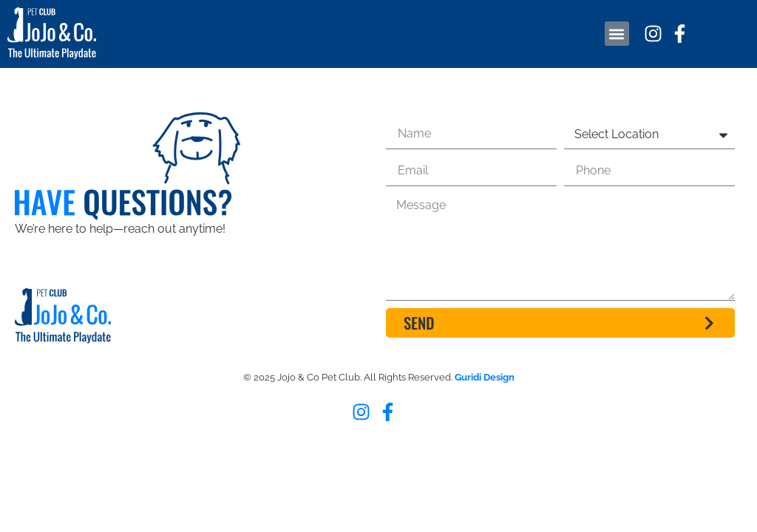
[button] (617, 34)
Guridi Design (485, 377)
